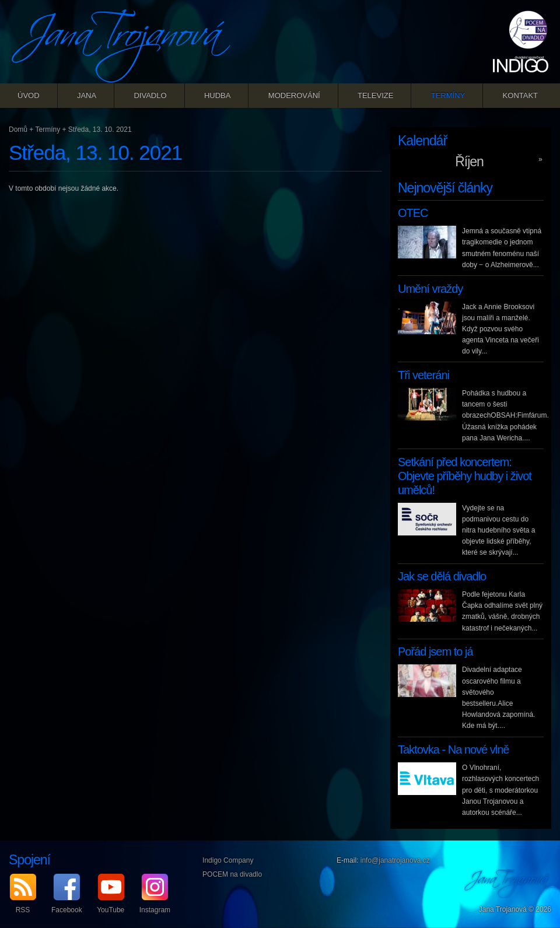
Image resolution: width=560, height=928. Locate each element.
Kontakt (520, 95)
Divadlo (150, 95)
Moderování (294, 95)
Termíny (448, 95)
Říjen (469, 162)
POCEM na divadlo (232, 874)
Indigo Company (228, 860)
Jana (87, 95)
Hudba (218, 95)
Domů (18, 129)
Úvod (29, 95)
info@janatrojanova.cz (395, 860)
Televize (375, 95)
